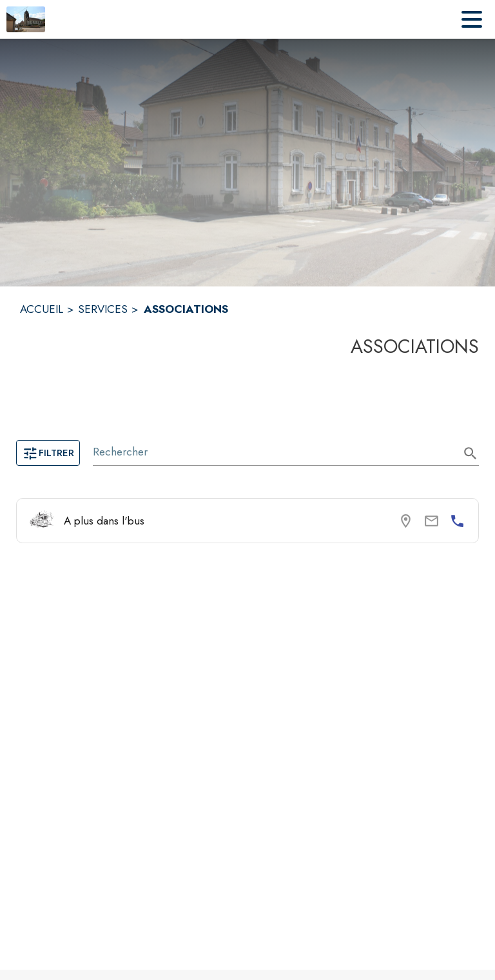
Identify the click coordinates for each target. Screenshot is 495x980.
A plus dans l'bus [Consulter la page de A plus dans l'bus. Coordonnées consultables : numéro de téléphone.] (104, 521)
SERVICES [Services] (103, 309)
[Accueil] (26, 19)
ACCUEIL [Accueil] (42, 309)
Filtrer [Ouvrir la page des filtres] (48, 453)
